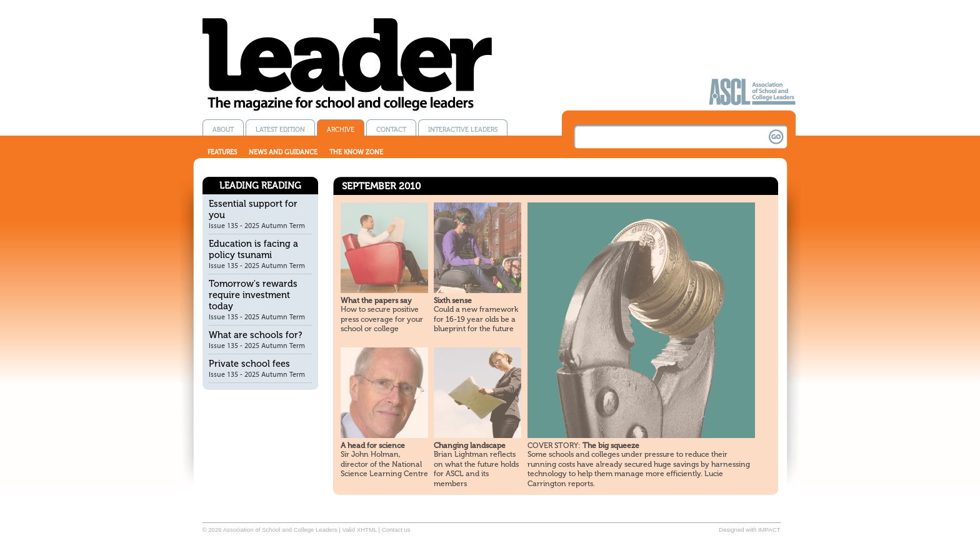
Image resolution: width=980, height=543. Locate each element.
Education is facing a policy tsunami (253, 249)
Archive (341, 130)
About (223, 130)
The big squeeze (583, 446)
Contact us (396, 530)
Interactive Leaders (463, 130)
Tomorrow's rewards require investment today (253, 295)
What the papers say (376, 301)
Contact (391, 130)
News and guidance (283, 152)
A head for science (373, 446)
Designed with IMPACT (749, 530)
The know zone (356, 152)
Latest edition (280, 130)
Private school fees (249, 364)
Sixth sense (453, 301)
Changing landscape (470, 446)
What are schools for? (256, 335)
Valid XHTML (359, 530)
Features (222, 152)
